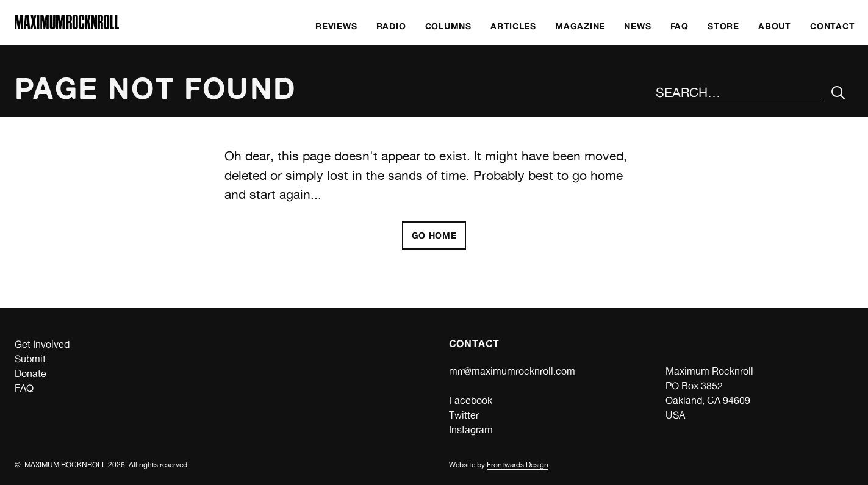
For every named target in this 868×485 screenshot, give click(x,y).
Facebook (471, 401)
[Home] (67, 26)
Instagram (471, 430)
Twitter (464, 415)
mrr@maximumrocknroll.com (512, 371)
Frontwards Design (518, 465)
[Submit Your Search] (838, 93)
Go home (434, 235)
